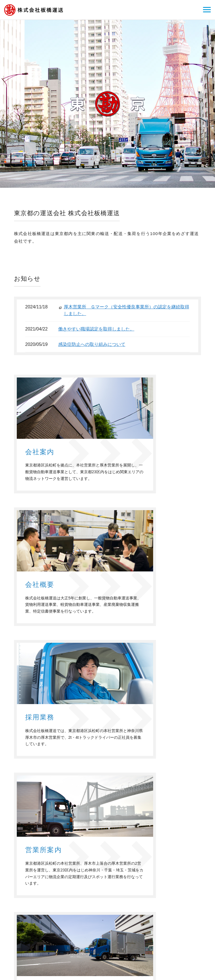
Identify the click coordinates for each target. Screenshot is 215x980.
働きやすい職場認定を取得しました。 (96, 329)
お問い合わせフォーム (161, 874)
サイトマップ (195, 924)
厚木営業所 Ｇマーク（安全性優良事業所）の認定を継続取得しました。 (127, 310)
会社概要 (149, 916)
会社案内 (128, 916)
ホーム (108, 916)
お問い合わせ (174, 916)
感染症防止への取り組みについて (92, 344)
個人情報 (199, 916)
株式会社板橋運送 (41, 935)
